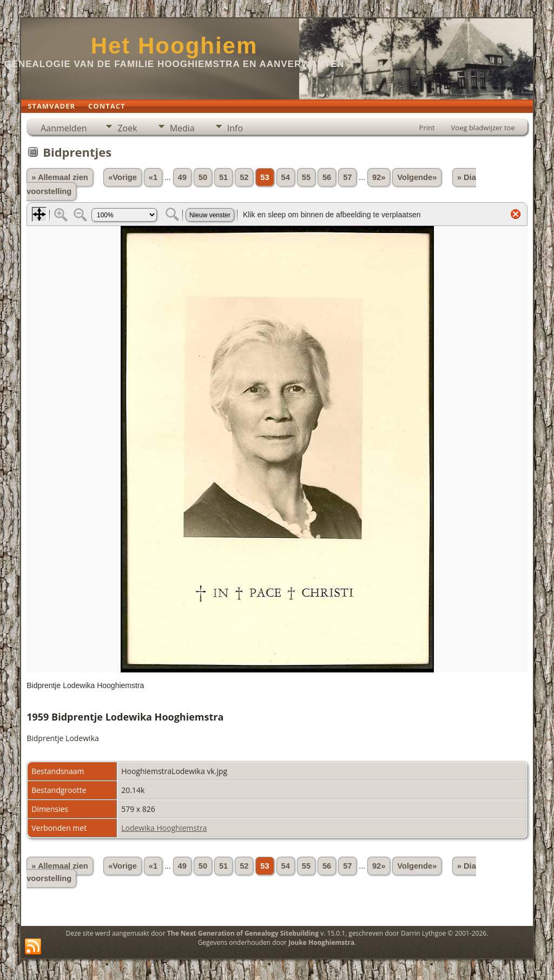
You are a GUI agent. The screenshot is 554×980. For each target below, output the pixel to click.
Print (427, 128)
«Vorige (123, 177)
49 (182, 177)
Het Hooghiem (174, 46)
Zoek (127, 128)
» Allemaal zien (60, 177)
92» (379, 177)
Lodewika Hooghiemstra (164, 828)
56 (327, 177)
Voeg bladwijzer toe (483, 128)
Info (235, 128)
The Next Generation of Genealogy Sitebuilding (243, 933)
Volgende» (417, 177)
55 (306, 177)
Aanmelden (64, 128)
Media (182, 128)
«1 (153, 177)
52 (244, 177)
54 (286, 177)
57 (347, 177)
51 (223, 177)
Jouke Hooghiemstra (321, 942)
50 (203, 177)
